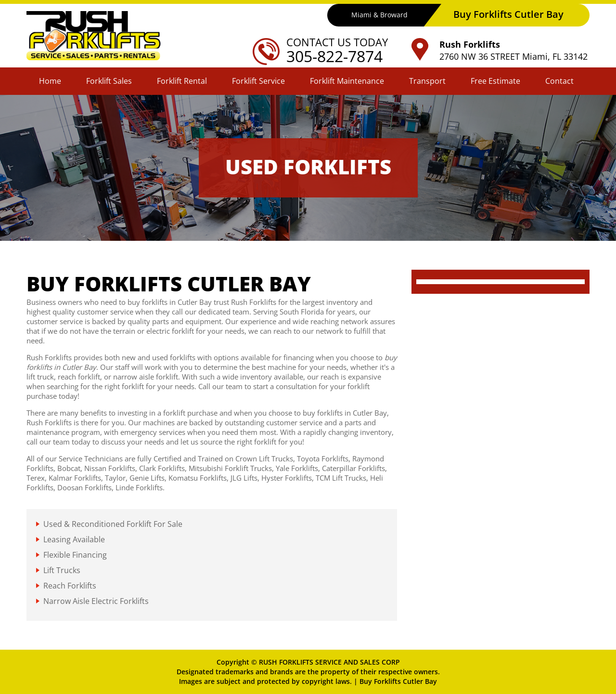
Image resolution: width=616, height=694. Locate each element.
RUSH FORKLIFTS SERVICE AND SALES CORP (329, 662)
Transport (427, 81)
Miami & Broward (379, 15)
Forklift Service (258, 81)
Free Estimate (495, 81)
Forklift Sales (109, 81)
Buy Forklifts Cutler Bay (398, 681)
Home (50, 81)
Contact (559, 81)
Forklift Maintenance (347, 81)
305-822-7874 (334, 56)
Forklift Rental (182, 81)
